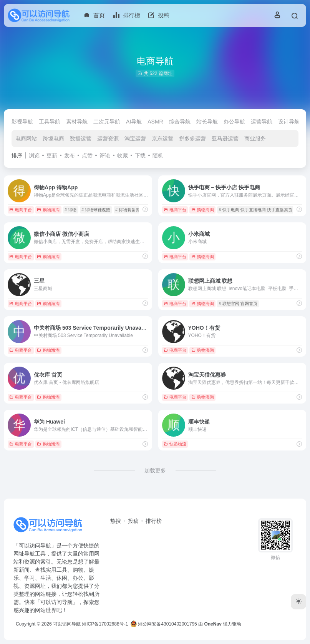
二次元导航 (107, 122)
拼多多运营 (192, 138)
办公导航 (234, 122)
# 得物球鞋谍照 (96, 210)
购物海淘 (48, 210)
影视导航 (22, 122)
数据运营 (81, 138)
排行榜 (154, 521)
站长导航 (207, 122)
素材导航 (77, 122)
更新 (52, 155)
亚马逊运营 (225, 138)
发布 (70, 155)
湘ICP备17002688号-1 (105, 624)
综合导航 (180, 122)
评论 (105, 155)
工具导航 (50, 122)
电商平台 (21, 210)
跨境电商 (53, 138)
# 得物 (70, 210)
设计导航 (289, 122)
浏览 (34, 155)
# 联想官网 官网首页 (238, 304)
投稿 (133, 521)
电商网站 (26, 138)
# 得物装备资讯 (130, 210)
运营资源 (108, 138)
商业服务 (255, 138)
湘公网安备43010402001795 (164, 624)
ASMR (155, 122)
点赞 (87, 155)
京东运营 (162, 138)
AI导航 (134, 122)
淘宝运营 (135, 138)
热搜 (116, 521)
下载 (140, 155)
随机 (158, 155)
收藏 (123, 155)
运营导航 (262, 122)
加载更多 (155, 470)
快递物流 (175, 444)
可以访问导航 (67, 624)
